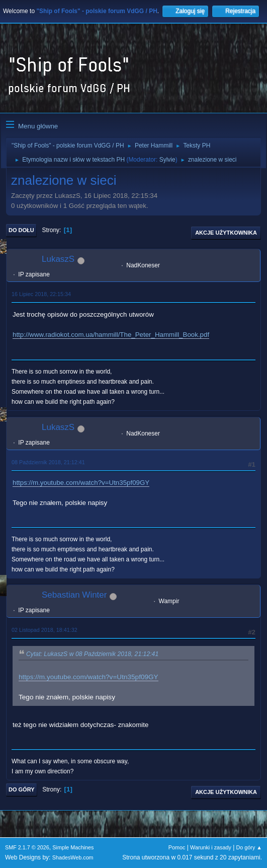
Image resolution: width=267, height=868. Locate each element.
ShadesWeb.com (73, 857)
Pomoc (177, 847)
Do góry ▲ (249, 847)
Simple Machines (73, 847)
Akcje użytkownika (226, 233)
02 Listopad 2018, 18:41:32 (44, 630)
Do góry (22, 789)
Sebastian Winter (74, 595)
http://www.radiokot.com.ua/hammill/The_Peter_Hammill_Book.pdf (111, 335)
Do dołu (21, 230)
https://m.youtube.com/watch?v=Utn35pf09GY (81, 483)
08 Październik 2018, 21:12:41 (48, 462)
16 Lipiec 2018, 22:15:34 (41, 294)
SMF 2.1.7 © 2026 (27, 847)
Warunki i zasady (211, 847)
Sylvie (167, 160)
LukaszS (58, 259)
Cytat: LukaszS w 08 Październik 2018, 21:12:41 (92, 654)
